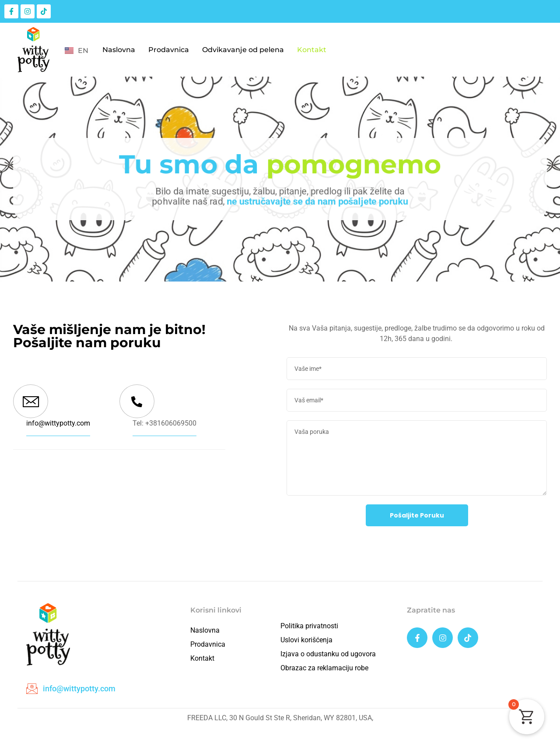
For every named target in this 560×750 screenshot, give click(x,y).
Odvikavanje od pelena (243, 50)
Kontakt (312, 50)
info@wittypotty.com (58, 423)
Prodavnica (169, 50)
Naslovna (119, 50)
